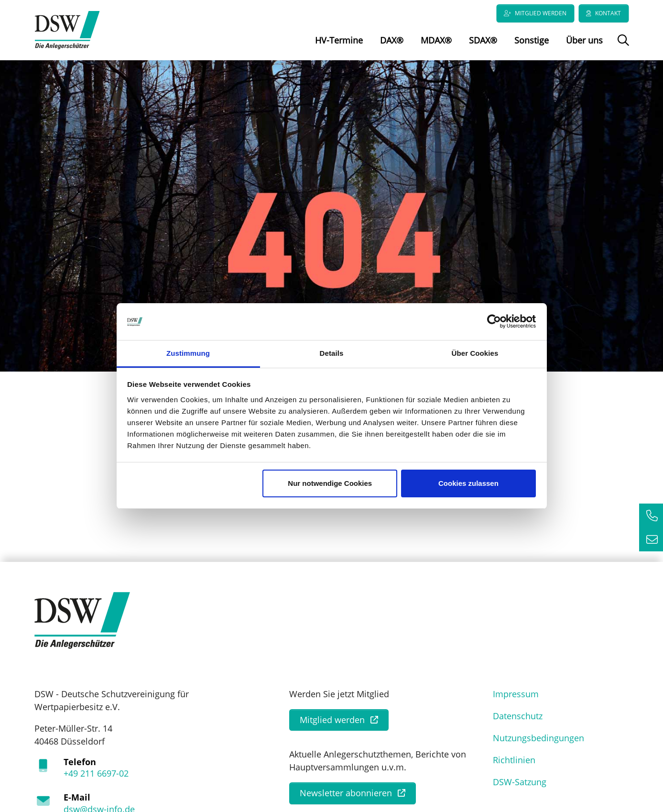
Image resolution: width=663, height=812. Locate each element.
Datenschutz (518, 718)
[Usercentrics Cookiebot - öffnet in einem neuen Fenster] (494, 322)
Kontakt (608, 13)
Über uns (584, 40)
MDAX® (436, 40)
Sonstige (532, 40)
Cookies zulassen (468, 483)
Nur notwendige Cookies (330, 483)
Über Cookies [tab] (475, 353)
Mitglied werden (541, 13)
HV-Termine (339, 40)
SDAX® (483, 40)
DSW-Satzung (520, 784)
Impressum (516, 696)
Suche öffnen (622, 47)
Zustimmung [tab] (188, 353)
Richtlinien (514, 762)
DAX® (392, 40)
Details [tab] (332, 353)
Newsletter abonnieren (346, 795)
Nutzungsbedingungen (538, 740)
